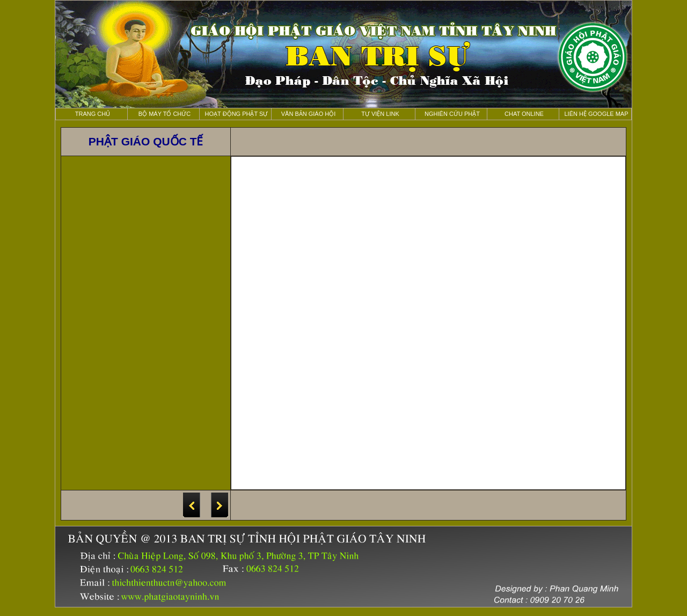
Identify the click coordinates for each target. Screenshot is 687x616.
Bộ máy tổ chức (165, 114)
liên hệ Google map (596, 114)
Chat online (524, 114)
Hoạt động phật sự (237, 114)
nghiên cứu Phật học (452, 115)
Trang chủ (93, 114)
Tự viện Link (380, 114)
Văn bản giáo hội (309, 114)
